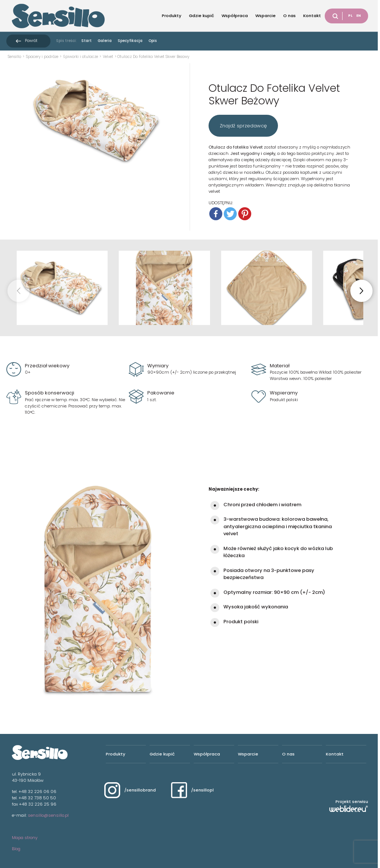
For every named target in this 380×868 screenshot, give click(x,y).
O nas (289, 16)
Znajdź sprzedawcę (243, 126)
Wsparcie (266, 16)
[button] (361, 291)
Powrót (31, 41)
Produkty (172, 16)
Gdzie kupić (202, 16)
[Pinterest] (245, 214)
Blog (16, 849)
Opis (153, 41)
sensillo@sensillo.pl (48, 815)
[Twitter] (230, 214)
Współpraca (235, 16)
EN (358, 16)
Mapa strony (25, 838)
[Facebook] (216, 214)
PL (350, 16)
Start (86, 41)
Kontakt (312, 16)
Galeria (105, 41)
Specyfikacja (130, 41)
